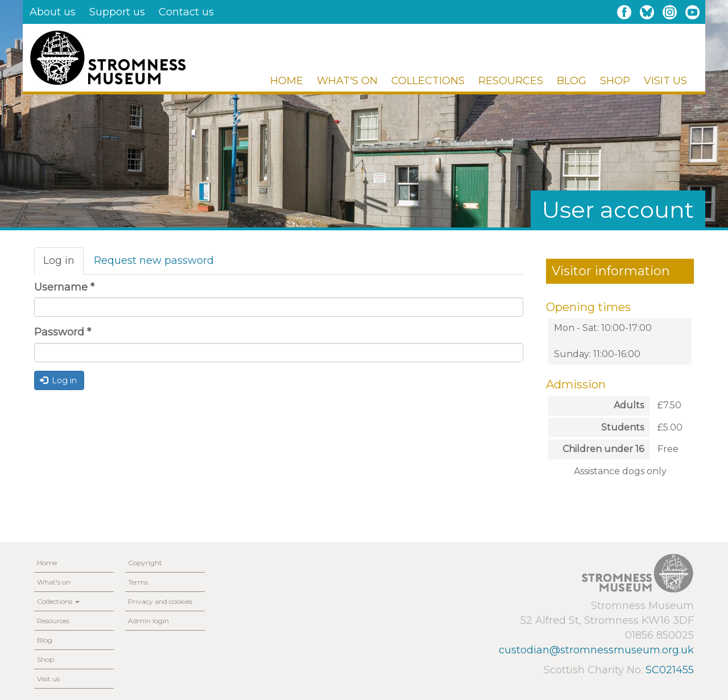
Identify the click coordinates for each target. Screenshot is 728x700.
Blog (572, 81)
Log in (63, 264)
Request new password (154, 260)
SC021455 (670, 670)
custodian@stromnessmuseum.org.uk (596, 650)
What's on (347, 81)
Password (63, 332)
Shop (615, 81)
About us (53, 12)
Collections (428, 81)
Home (287, 81)
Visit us (665, 81)
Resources (511, 81)
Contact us (186, 12)
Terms (138, 582)
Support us (117, 12)
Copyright (145, 563)
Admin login (148, 621)
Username (64, 287)
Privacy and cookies (160, 601)
